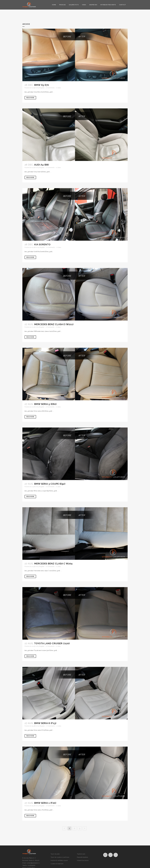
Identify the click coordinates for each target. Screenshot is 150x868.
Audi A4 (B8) (42, 165)
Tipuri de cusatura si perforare (60, 857)
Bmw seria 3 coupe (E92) (50, 484)
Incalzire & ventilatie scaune (59, 860)
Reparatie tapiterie (82, 857)
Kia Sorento (42, 244)
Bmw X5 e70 (42, 85)
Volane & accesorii (83, 860)
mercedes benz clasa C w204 (53, 564)
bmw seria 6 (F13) (45, 723)
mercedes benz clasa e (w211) (54, 324)
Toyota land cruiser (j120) (52, 643)
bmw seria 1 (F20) (45, 803)
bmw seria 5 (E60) (45, 404)
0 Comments (50, 88)
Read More (30, 98)
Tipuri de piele (55, 854)
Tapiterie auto (81, 854)
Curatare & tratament (57, 864)
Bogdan (42, 88)
